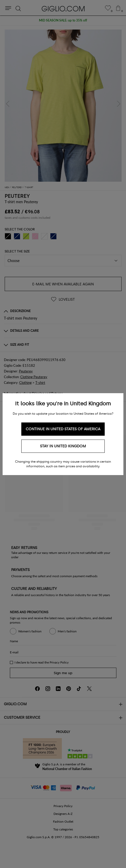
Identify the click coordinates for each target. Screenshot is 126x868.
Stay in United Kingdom (63, 446)
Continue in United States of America (63, 429)
